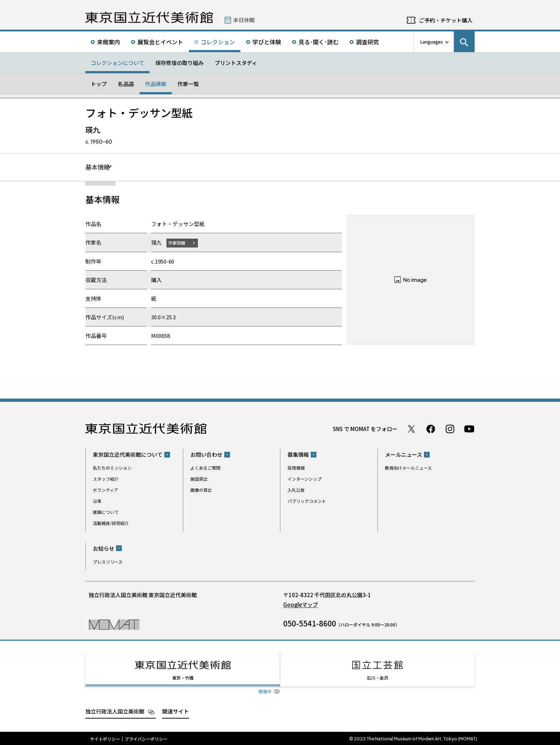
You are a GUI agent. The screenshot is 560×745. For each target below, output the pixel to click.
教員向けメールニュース (408, 468)
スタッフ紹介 (106, 479)
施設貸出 (199, 479)
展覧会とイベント (160, 42)
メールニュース (404, 455)
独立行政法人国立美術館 (115, 710)
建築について (106, 512)
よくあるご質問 (205, 468)
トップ (99, 84)
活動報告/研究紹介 (111, 523)
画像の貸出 (201, 490)
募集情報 (298, 455)
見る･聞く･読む (319, 42)
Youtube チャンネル (469, 429)
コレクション (218, 42)
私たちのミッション (112, 468)
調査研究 (367, 42)
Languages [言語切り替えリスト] (432, 42)
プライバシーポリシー (146, 738)
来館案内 (109, 42)
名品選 (126, 84)
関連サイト (176, 710)
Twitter (411, 429)
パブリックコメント (307, 501)
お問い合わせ (206, 455)
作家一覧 (188, 84)
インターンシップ (304, 479)
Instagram (450, 429)
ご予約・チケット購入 (446, 20)
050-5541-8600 (310, 623)
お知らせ (104, 548)
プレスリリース (108, 562)
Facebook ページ (431, 429)
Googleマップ (301, 604)
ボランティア (106, 490)
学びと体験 (267, 42)
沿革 (97, 501)
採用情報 (296, 468)
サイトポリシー (105, 738)
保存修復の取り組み (179, 63)
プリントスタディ (236, 63)
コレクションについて (117, 63)
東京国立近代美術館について (128, 455)
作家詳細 (177, 243)
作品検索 (156, 84)
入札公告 (296, 490)
